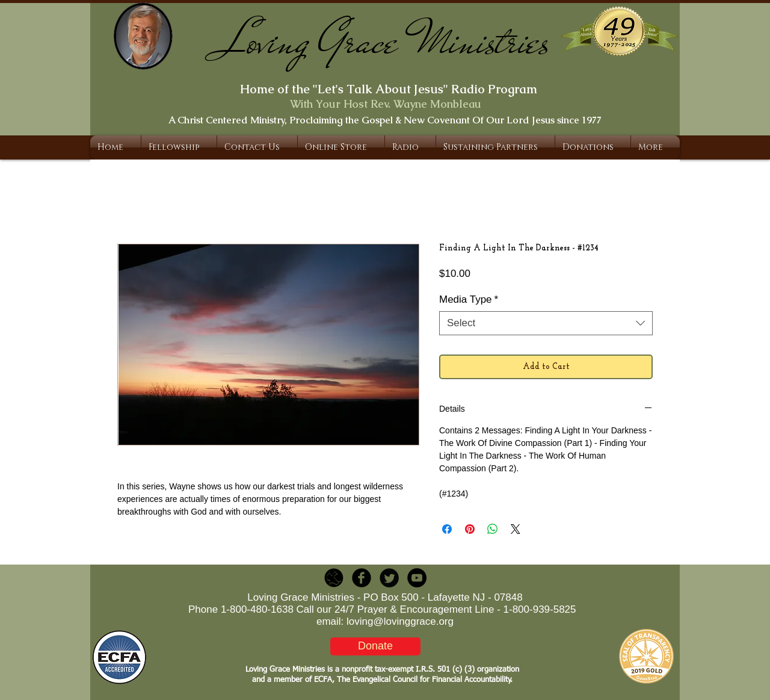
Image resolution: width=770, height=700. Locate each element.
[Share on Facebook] (447, 529)
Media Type (469, 299)
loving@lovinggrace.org (400, 621)
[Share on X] (516, 529)
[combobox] (546, 323)
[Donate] (375, 646)
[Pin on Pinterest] (470, 529)
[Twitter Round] (389, 578)
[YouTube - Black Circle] (417, 578)
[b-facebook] (362, 578)
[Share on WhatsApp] (493, 529)
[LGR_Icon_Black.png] (334, 578)
